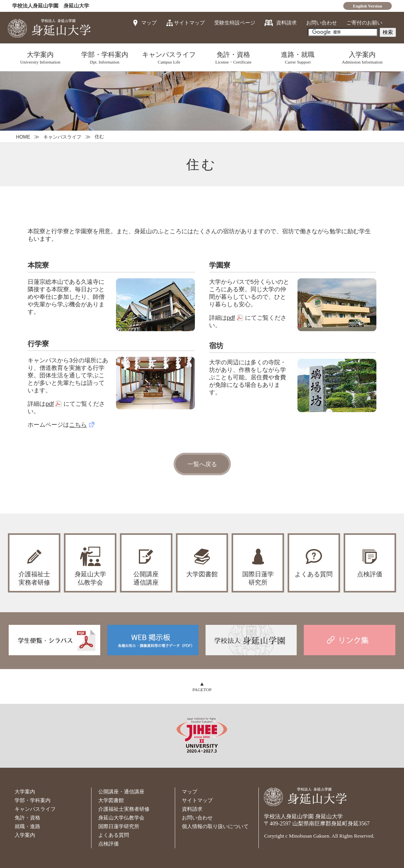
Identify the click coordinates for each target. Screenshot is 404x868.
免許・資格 (233, 58)
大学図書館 (202, 574)
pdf (50, 404)
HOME (23, 137)
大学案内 (40, 58)
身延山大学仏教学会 (121, 818)
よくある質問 (314, 574)
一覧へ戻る (202, 464)
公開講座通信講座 (146, 578)
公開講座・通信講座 (121, 792)
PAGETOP (202, 690)
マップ (149, 23)
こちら (78, 425)
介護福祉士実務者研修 (124, 809)
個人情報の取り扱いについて (215, 826)
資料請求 (286, 23)
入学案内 (362, 58)
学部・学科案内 (105, 58)
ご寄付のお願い (364, 23)
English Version (368, 6)
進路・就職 (298, 58)
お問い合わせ (322, 23)
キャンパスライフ (169, 58)
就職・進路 (27, 826)
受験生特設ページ (235, 23)
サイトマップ (189, 23)
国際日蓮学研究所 (258, 578)
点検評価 (370, 574)
